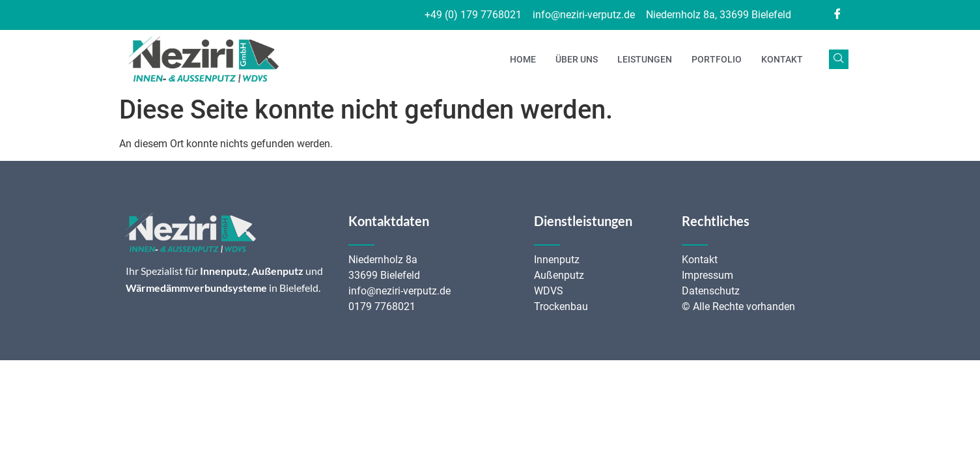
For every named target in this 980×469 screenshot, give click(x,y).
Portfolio (717, 59)
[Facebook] (837, 15)
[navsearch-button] (839, 59)
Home (523, 59)
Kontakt (782, 59)
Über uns (577, 59)
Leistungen (645, 59)
